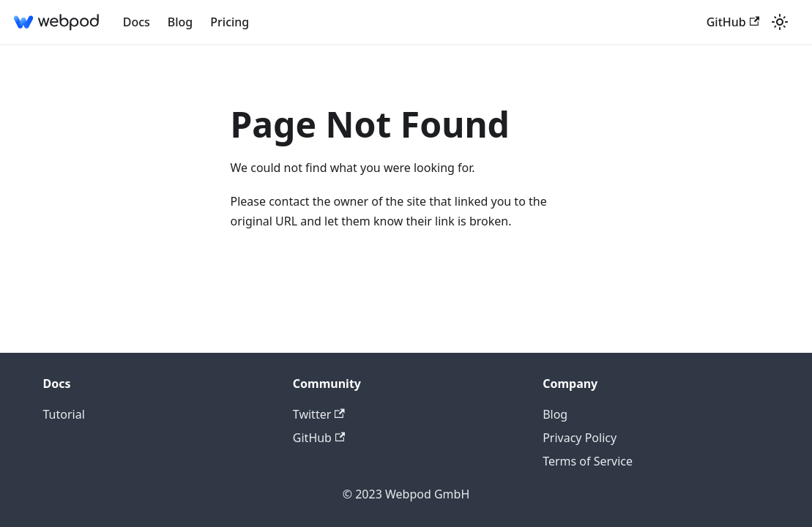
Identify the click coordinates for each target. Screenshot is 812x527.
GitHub (733, 22)
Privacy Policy (580, 438)
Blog (180, 22)
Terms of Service (588, 461)
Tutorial (64, 414)
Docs (137, 22)
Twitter (319, 414)
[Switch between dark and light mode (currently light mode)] (780, 22)
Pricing (230, 22)
